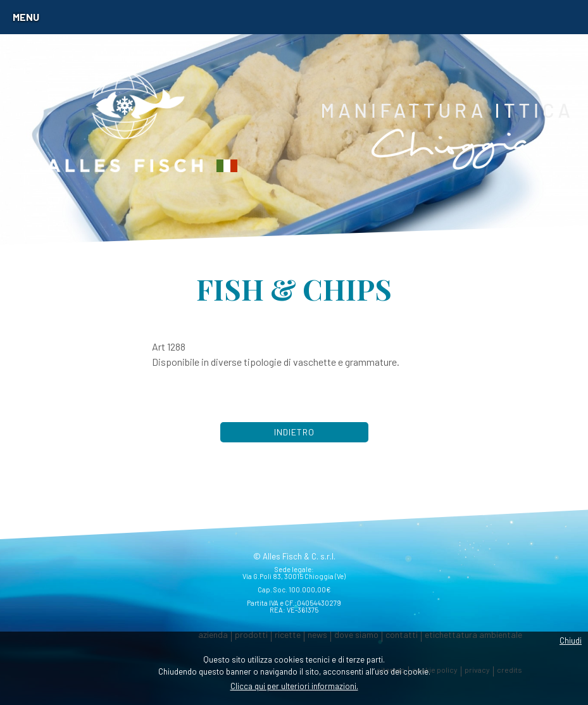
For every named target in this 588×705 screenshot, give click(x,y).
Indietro (294, 432)
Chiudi (571, 640)
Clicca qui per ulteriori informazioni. (294, 686)
